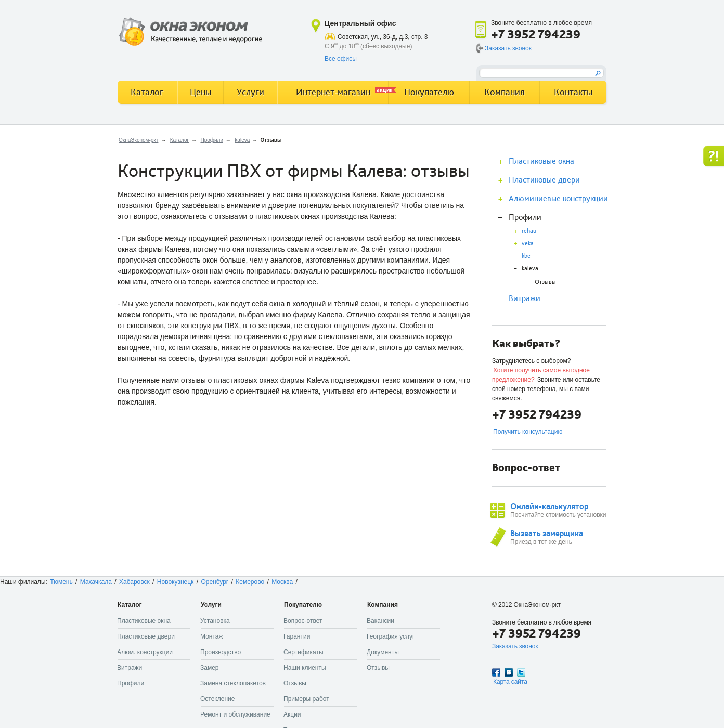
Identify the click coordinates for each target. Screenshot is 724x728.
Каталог (179, 140)
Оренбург (215, 582)
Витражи (525, 298)
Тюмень (61, 582)
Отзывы (545, 282)
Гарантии (297, 636)
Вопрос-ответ (303, 621)
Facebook (496, 672)
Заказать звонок (508, 48)
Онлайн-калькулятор (549, 506)
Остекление (217, 699)
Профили (212, 140)
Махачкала (96, 582)
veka (528, 244)
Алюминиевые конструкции (558, 199)
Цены (201, 92)
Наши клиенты (305, 668)
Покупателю (429, 92)
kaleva (242, 140)
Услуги (250, 92)
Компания (505, 92)
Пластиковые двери (544, 180)
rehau (529, 231)
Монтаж (212, 636)
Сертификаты (303, 652)
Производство (221, 652)
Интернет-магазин (342, 92)
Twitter (521, 672)
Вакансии (380, 621)
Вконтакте (509, 672)
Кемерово (250, 582)
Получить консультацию (528, 432)
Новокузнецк (176, 582)
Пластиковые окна (541, 161)
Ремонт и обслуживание (235, 714)
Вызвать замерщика (547, 534)
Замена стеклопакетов (233, 683)
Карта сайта (510, 682)
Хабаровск (134, 582)
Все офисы (341, 59)
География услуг (391, 636)
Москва (282, 582)
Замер (210, 668)
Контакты (573, 92)
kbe (526, 256)
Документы (383, 652)
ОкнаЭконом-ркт (138, 140)
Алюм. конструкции (145, 652)
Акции (292, 714)
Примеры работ (306, 699)
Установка (215, 621)
